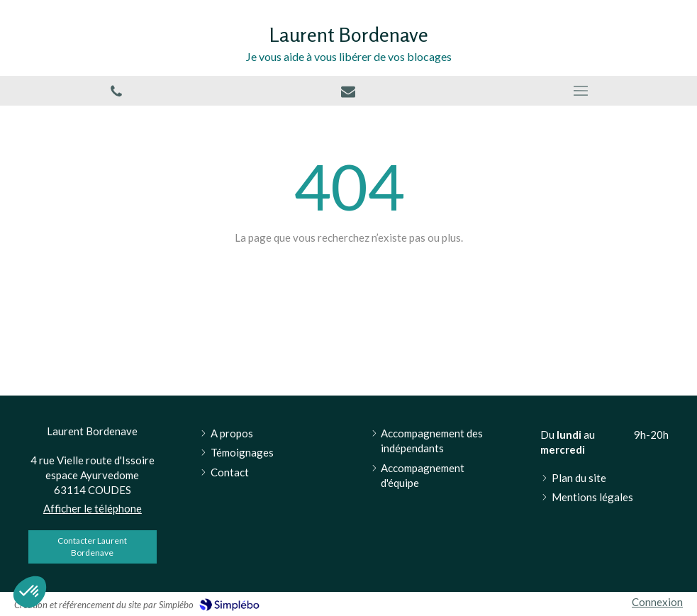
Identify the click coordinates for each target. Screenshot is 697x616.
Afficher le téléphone (93, 508)
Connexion (657, 602)
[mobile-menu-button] (581, 91)
